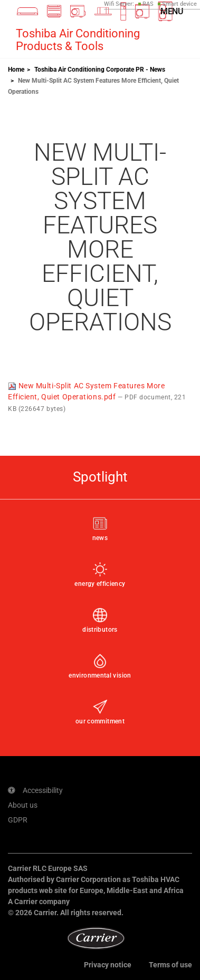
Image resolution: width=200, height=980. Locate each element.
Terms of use (170, 965)
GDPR (18, 820)
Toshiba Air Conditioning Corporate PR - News (100, 70)
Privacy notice (108, 965)
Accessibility (35, 790)
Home (16, 70)
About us (23, 805)
